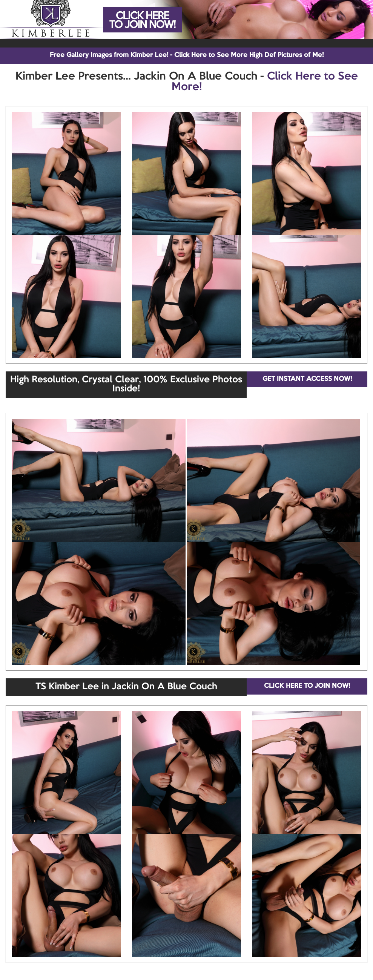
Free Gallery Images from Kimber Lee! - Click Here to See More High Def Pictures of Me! (187, 55)
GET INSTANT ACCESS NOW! (307, 379)
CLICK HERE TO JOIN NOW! (307, 686)
